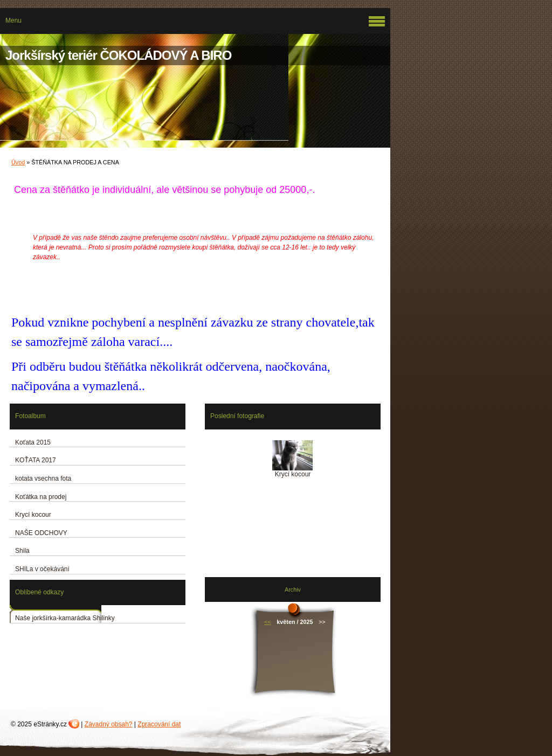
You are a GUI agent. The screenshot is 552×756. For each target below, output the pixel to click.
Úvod (18, 162)
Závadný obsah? (109, 724)
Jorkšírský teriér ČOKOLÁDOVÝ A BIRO (118, 55)
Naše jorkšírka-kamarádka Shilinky (65, 618)
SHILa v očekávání (42, 569)
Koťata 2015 (33, 442)
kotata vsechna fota (43, 478)
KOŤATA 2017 (36, 460)
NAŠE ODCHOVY (41, 533)
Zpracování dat (159, 724)
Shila (22, 551)
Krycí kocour (33, 515)
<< (268, 622)
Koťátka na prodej (41, 497)
